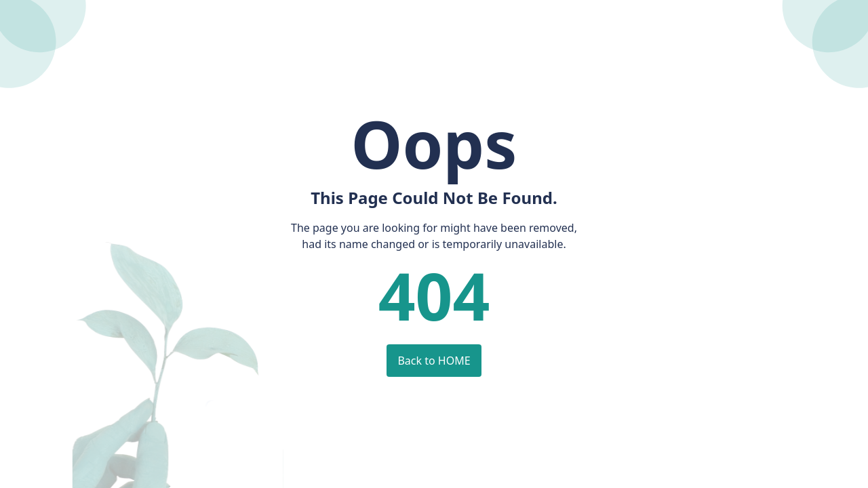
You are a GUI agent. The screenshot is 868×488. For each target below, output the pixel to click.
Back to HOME (434, 361)
